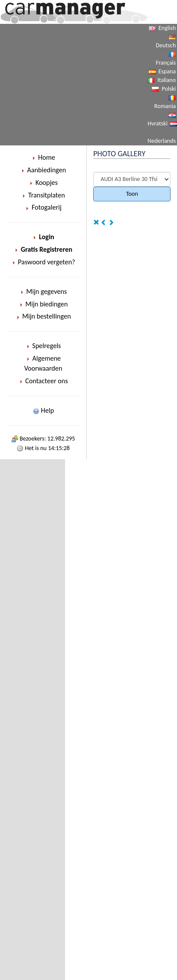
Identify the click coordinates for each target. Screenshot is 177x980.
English (167, 28)
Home (43, 157)
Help (43, 410)
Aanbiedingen (43, 170)
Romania (165, 106)
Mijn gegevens (43, 291)
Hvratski (157, 123)
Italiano (167, 80)
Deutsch (166, 45)
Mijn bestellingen (43, 316)
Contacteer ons (43, 381)
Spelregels (43, 346)
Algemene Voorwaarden (43, 363)
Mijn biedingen (43, 304)
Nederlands (162, 141)
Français (166, 63)
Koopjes (43, 183)
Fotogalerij (43, 207)
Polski (169, 89)
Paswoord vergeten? (43, 262)
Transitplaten (43, 195)
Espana (167, 71)
